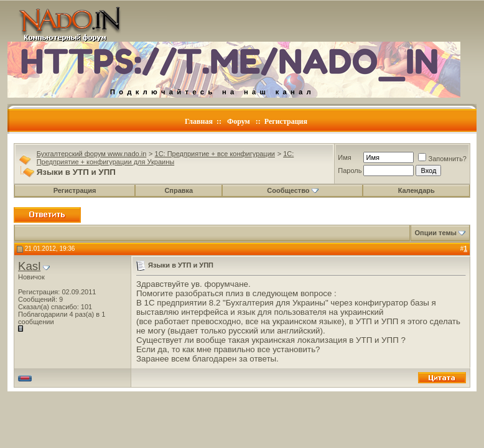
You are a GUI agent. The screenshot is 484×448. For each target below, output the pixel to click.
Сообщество (292, 190)
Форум (239, 121)
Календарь (417, 190)
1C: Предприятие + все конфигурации (215, 154)
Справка (179, 190)
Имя (344, 157)
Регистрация (286, 121)
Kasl (29, 266)
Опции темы (436, 233)
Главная (199, 121)
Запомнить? (442, 159)
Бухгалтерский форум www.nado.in (92, 154)
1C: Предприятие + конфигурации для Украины (165, 158)
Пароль (350, 170)
